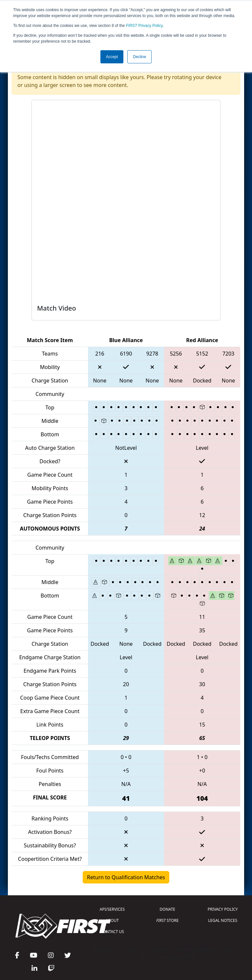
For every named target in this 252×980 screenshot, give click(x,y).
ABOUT (112, 920)
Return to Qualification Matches (126, 877)
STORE (167, 920)
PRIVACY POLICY (223, 909)
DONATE (168, 909)
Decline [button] (139, 57)
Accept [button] (112, 57)
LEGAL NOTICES (223, 920)
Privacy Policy (144, 26)
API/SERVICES (112, 909)
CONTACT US (112, 932)
